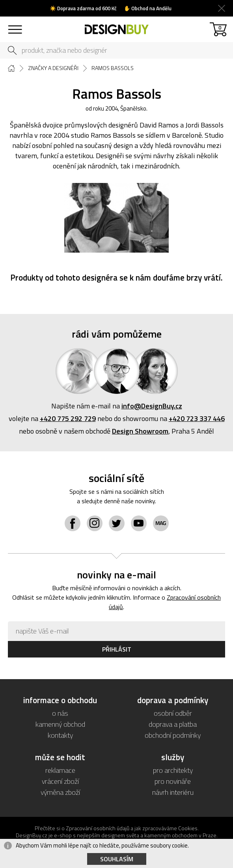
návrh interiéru (173, 792)
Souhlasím (117, 859)
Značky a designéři (53, 68)
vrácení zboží (60, 781)
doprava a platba (173, 724)
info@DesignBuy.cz (152, 406)
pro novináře (173, 781)
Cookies (188, 828)
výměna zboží (60, 792)
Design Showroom (140, 431)
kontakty (60, 735)
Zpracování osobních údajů (98, 828)
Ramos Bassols (113, 68)
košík (220, 27)
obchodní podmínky (173, 735)
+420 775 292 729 (68, 418)
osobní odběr (173, 713)
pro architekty (173, 770)
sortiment (15, 26)
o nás (60, 713)
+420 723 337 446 (197, 418)
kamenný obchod (60, 724)
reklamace (60, 770)
